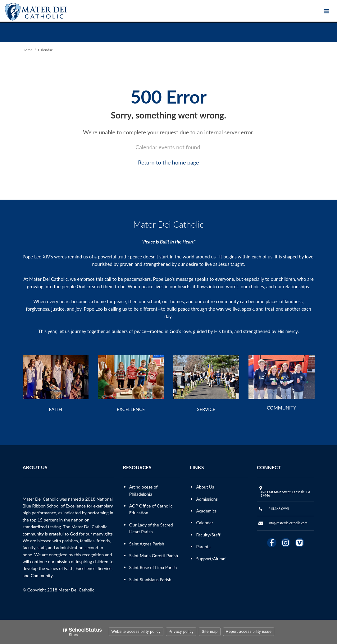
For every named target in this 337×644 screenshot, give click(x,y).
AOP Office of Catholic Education (151, 509)
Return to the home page (168, 162)
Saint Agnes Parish (147, 544)
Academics (206, 511)
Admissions (207, 499)
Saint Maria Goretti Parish (154, 556)
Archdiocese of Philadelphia (143, 490)
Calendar (205, 523)
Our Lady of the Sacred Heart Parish (151, 528)
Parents (203, 547)
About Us (205, 487)
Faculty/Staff (208, 535)
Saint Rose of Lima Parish (153, 567)
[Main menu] (326, 11)
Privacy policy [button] (181, 632)
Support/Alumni (211, 559)
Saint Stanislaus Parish (150, 579)
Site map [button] (209, 632)
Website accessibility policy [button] (136, 632)
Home (28, 50)
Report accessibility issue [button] (249, 632)
